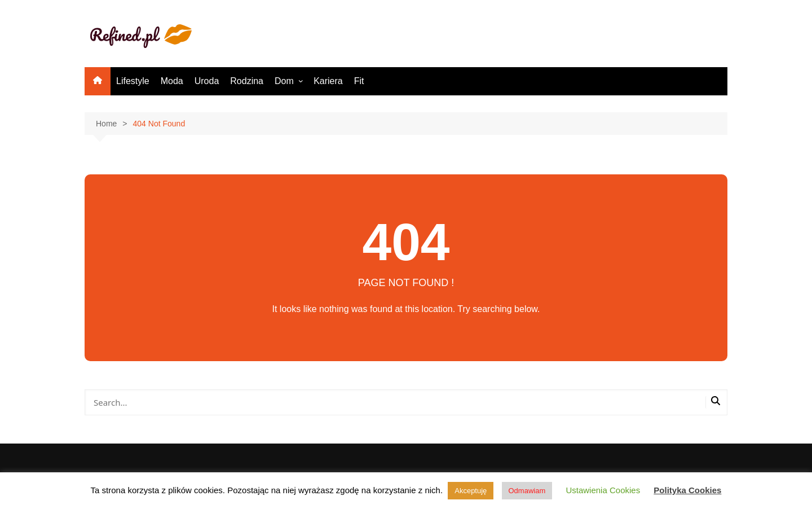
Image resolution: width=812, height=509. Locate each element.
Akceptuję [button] (471, 491)
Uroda (207, 81)
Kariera (328, 81)
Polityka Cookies (687, 490)
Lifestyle (133, 81)
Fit (359, 81)
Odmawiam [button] (527, 491)
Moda (172, 81)
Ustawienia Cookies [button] (603, 490)
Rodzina (247, 81)
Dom (284, 81)
